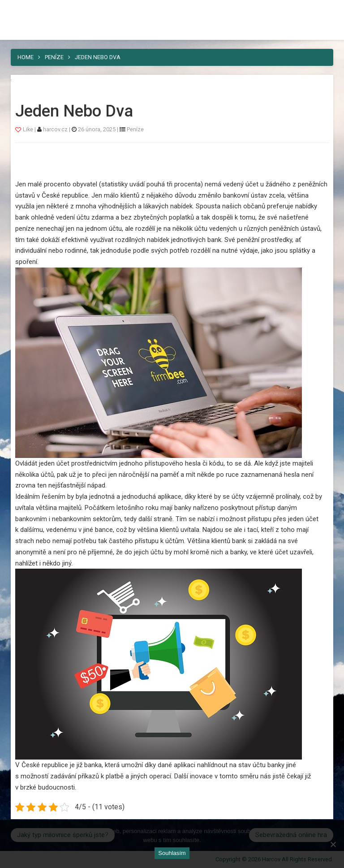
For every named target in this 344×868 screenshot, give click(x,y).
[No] (333, 844)
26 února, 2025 (97, 129)
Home (26, 57)
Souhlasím (172, 853)
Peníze (54, 57)
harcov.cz (56, 129)
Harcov (172, 10)
